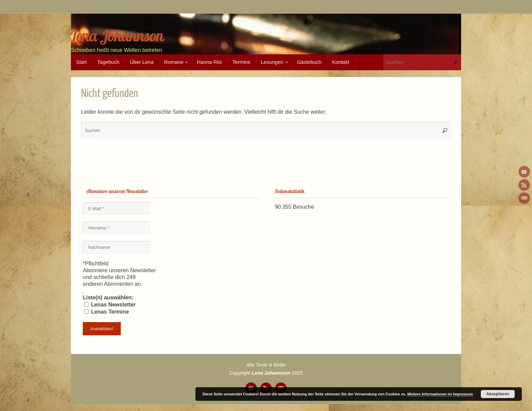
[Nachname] (117, 247)
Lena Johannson (117, 36)
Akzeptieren (498, 394)
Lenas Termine (107, 312)
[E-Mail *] (117, 209)
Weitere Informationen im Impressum (440, 394)
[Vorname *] (117, 228)
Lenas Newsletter (110, 305)
